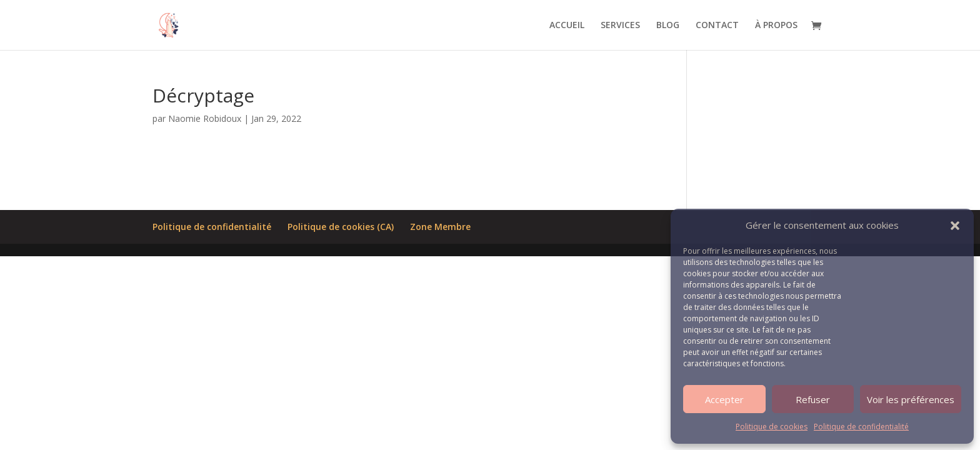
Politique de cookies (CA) (341, 227)
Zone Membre (440, 227)
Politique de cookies (772, 427)
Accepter (724, 399)
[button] (955, 226)
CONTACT (717, 26)
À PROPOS (776, 26)
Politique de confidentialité (861, 427)
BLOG (668, 26)
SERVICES (620, 26)
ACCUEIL (567, 26)
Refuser (813, 399)
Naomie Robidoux (205, 118)
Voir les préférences (911, 399)
